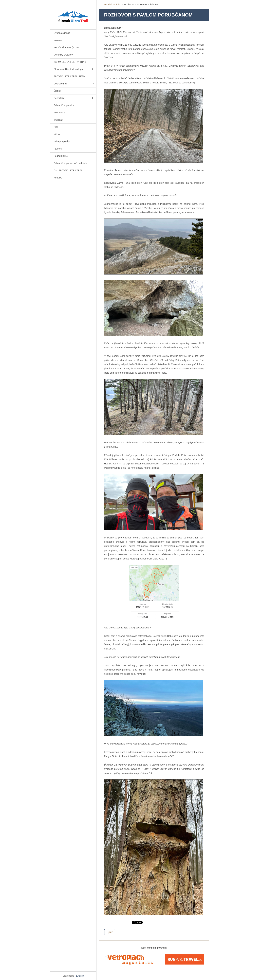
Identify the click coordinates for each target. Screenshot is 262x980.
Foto (56, 127)
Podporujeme (61, 156)
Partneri (58, 149)
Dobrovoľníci (60, 84)
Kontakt (58, 178)
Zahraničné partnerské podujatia (71, 163)
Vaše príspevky (62, 141)
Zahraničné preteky (64, 105)
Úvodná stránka (62, 33)
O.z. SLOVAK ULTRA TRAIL (68, 170)
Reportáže (59, 98)
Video (57, 134)
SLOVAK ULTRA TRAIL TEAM (69, 76)
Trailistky (58, 120)
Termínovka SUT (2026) (66, 47)
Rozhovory (59, 113)
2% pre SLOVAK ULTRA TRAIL (70, 62)
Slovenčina (69, 976)
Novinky (58, 40)
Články (57, 91)
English (80, 976)
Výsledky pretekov (63, 55)
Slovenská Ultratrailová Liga (68, 69)
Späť (110, 932)
